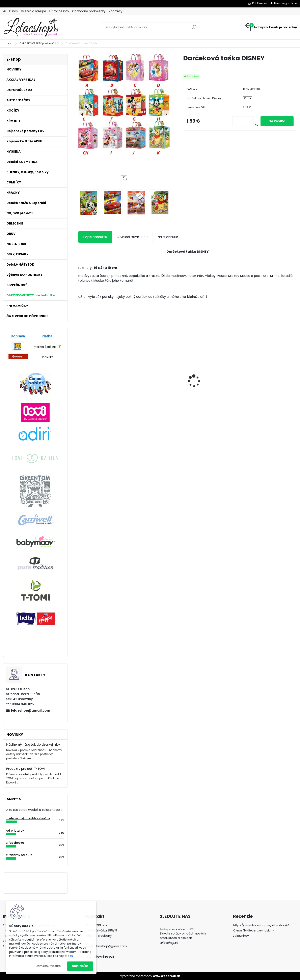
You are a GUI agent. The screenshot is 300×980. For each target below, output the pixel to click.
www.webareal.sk (166, 976)
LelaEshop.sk (169, 943)
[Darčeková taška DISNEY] (124, 105)
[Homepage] (4, 11)
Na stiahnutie (168, 237)
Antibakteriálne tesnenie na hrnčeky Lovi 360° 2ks (158, 384)
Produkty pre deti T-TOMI (26, 769)
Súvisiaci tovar (132, 237)
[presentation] (82, 114)
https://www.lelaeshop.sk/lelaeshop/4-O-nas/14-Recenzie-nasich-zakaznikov (262, 930)
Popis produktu (95, 237)
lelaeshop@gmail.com (31, 710)
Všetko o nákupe (34, 11)
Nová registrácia (286, 3)
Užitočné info (59, 11)
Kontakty (116, 11)
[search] (194, 29)
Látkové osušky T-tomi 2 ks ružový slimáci (213, 385)
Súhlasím (80, 966)
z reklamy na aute (19, 855)
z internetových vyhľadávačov (28, 818)
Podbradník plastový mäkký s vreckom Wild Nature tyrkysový (271, 386)
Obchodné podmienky (89, 11)
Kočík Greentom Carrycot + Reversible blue (103, 388)
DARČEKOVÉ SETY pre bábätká (39, 43)
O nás (13, 11)
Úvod (9, 43)
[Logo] (31, 27)
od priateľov (15, 831)
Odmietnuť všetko (48, 966)
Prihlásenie (260, 3)
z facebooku (15, 843)
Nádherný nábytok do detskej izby (33, 745)
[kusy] (243, 121)
